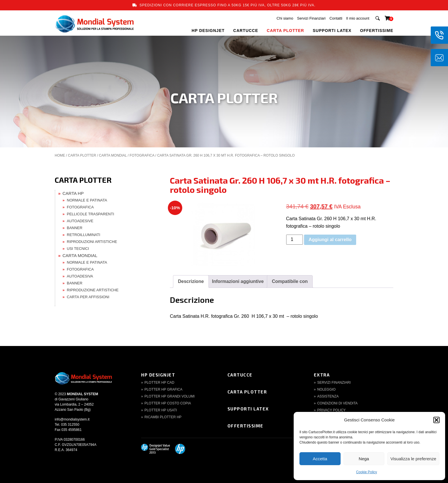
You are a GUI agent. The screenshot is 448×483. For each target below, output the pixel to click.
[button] (436, 420)
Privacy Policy (332, 410)
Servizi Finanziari (311, 18)
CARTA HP (73, 193)
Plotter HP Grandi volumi (170, 396)
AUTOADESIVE (80, 221)
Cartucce (240, 375)
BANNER (75, 228)
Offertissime (245, 426)
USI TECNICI (78, 249)
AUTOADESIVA (80, 276)
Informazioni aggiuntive (238, 281)
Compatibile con (290, 281)
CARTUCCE (246, 31)
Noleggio (326, 389)
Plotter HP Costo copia (168, 403)
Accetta (320, 459)
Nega (364, 459)
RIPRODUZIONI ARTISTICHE (92, 242)
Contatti (336, 18)
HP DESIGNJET (208, 31)
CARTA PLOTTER (286, 31)
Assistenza (328, 396)
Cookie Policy (367, 472)
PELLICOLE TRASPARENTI (90, 214)
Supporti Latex (248, 409)
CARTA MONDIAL (113, 155)
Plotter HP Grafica (164, 389)
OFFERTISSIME (377, 31)
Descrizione (191, 281)
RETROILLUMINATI (83, 235)
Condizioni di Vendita (337, 403)
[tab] (191, 282)
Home (60, 155)
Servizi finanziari (334, 383)
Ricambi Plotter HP (163, 417)
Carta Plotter (247, 392)
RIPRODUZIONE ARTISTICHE (93, 290)
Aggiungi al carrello (330, 240)
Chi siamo (285, 18)
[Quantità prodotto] (295, 240)
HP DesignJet (158, 375)
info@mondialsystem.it (72, 419)
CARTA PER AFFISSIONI (88, 297)
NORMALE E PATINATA (87, 200)
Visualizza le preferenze (413, 459)
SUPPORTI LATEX (332, 31)
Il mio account (358, 18)
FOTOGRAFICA (142, 155)
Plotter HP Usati (161, 410)
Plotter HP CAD (160, 383)
